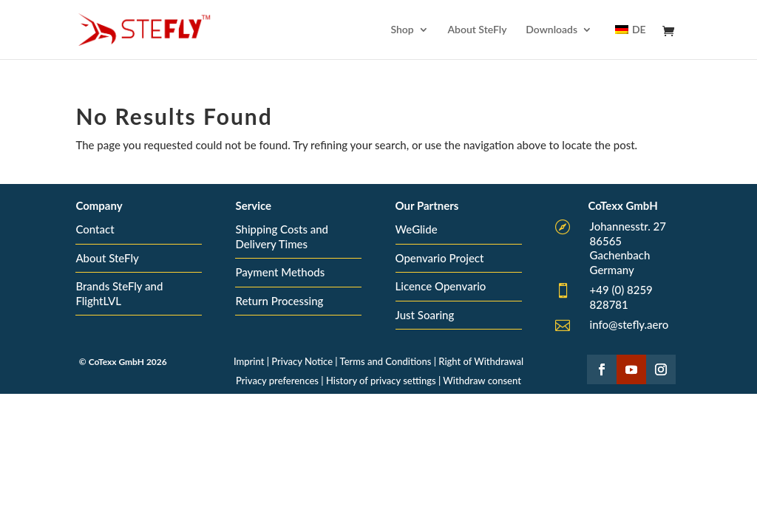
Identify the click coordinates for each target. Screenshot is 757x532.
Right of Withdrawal (481, 361)
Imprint (249, 361)
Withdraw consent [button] (482, 381)
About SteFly (477, 30)
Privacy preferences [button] (277, 381)
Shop (402, 30)
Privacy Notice (302, 361)
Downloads (551, 30)
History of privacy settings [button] (381, 381)
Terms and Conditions (386, 361)
